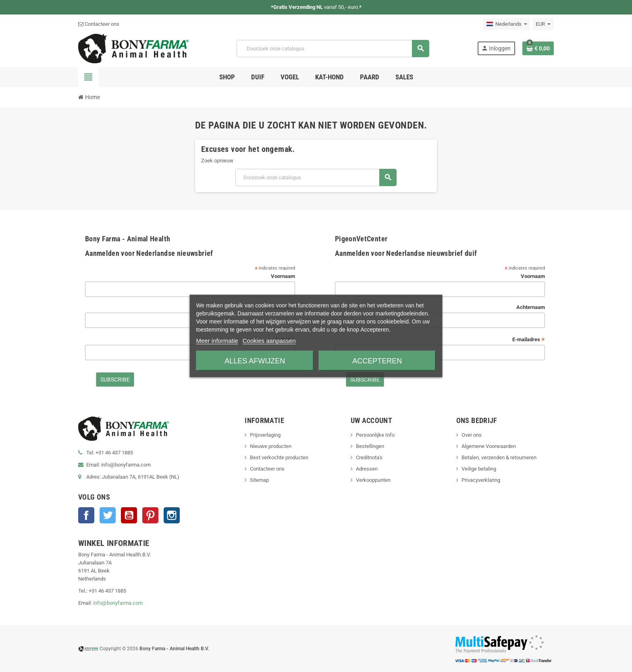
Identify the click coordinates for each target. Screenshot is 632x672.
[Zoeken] (333, 49)
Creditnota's (369, 457)
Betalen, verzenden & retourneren (499, 457)
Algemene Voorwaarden (489, 446)
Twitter (108, 515)
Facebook (86, 515)
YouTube (129, 515)
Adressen (367, 469)
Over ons (472, 435)
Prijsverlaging (265, 435)
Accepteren (377, 361)
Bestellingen (370, 446)
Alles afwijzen (255, 361)
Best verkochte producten (279, 457)
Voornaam (283, 276)
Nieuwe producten (271, 446)
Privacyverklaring (481, 480)
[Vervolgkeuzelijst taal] (507, 24)
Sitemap (259, 480)
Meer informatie (217, 341)
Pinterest (150, 515)
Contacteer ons (99, 24)
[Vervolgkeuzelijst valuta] (543, 24)
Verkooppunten (373, 480)
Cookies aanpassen (269, 341)
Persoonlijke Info (375, 435)
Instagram (172, 515)
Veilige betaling (479, 469)
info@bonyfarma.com (118, 603)
